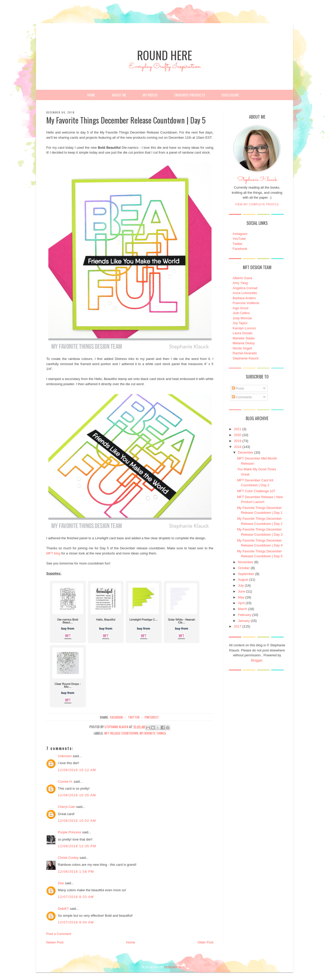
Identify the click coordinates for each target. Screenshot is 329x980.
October (244, 568)
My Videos (150, 95)
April (241, 603)
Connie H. (65, 782)
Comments (242, 397)
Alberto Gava (242, 278)
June (242, 591)
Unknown (65, 756)
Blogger (257, 660)
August (243, 580)
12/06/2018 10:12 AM (77, 770)
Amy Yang (240, 283)
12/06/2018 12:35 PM (77, 846)
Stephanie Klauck (257, 181)
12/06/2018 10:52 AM (77, 821)
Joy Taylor (240, 323)
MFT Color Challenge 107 (256, 491)
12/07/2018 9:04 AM (76, 922)
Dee (61, 883)
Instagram (240, 234)
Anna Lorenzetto (245, 293)
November (246, 562)
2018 (238, 447)
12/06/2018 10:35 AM (77, 795)
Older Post (205, 942)
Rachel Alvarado (245, 353)
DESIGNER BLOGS (176, 967)
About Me (119, 95)
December (246, 452)
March (243, 609)
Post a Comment (59, 934)
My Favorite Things (153, 733)
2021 (238, 429)
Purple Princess (70, 832)
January (244, 621)
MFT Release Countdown (121, 733)
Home (91, 95)
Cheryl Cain (67, 807)
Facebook (240, 249)
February (245, 615)
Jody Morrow (242, 318)
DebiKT (63, 909)
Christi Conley (68, 858)
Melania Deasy (244, 343)
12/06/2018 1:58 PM (76, 872)
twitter (134, 717)
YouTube (239, 239)
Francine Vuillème (246, 303)
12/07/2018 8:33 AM (76, 897)
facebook (116, 717)
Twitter (237, 244)
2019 (238, 441)
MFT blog (53, 553)
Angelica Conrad (245, 288)
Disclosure (230, 95)
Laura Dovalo (243, 333)
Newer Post (55, 942)
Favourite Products (190, 95)
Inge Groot (240, 308)
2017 (238, 626)
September (246, 574)
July (241, 585)
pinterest (152, 717)
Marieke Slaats (244, 338)
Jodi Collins (241, 313)
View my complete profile (257, 204)
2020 (238, 435)
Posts (238, 388)
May (241, 597)
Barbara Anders (244, 298)
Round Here (164, 55)
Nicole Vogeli (242, 348)
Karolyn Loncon (244, 328)
